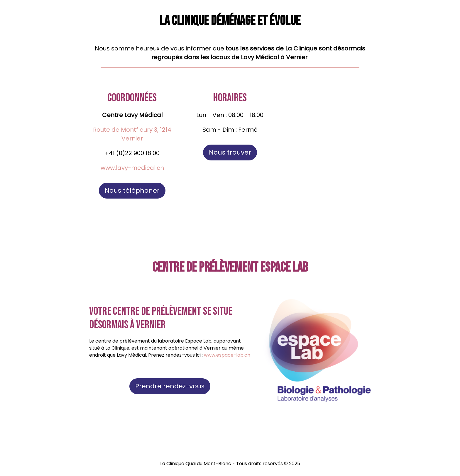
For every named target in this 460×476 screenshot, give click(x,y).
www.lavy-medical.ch (132, 168)
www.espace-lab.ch (227, 355)
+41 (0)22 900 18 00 (132, 153)
